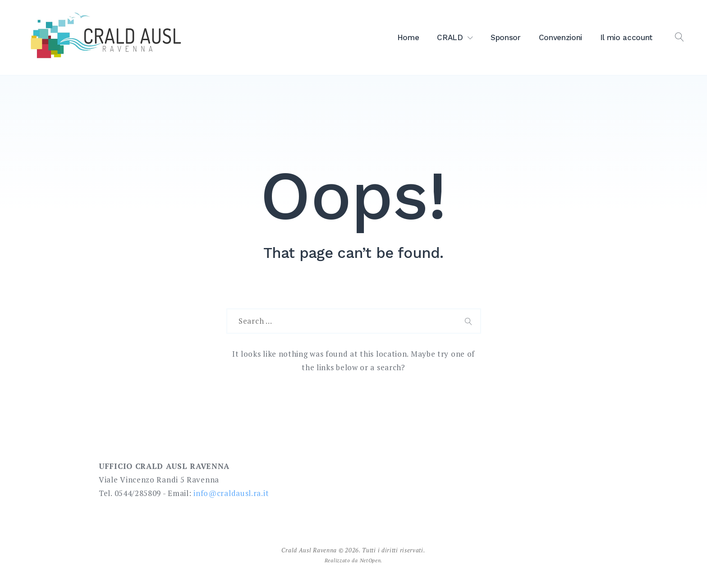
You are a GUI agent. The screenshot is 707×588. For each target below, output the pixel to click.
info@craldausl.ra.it (231, 493)
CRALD (450, 37)
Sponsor (506, 37)
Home (408, 37)
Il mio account (626, 37)
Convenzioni (560, 37)
